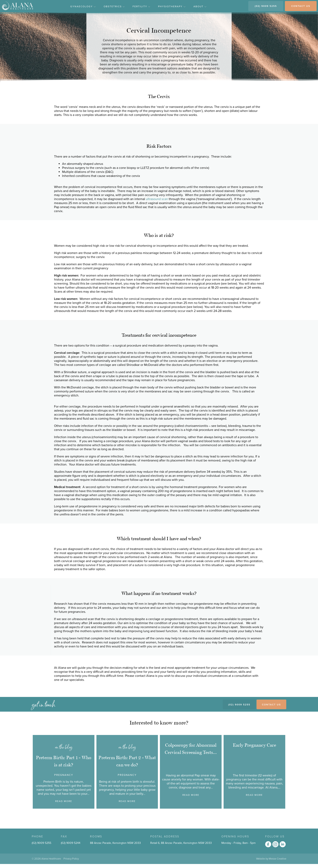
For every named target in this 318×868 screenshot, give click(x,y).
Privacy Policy (71, 859)
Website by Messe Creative (271, 859)
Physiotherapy (172, 6)
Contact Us (271, 705)
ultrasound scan (157, 199)
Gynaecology (83, 6)
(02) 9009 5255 (266, 6)
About (200, 6)
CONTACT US (301, 6)
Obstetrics (114, 6)
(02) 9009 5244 (71, 843)
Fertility (141, 6)
